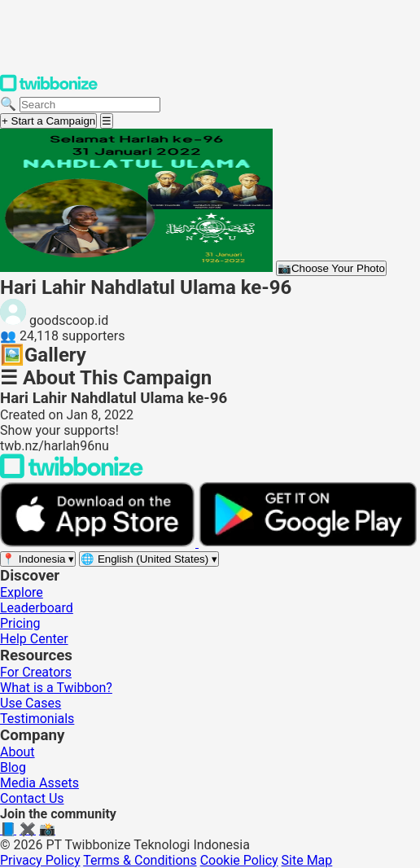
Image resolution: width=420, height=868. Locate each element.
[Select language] (149, 559)
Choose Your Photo (331, 268)
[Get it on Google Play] (308, 543)
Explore (22, 592)
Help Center (34, 639)
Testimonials (37, 719)
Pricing (20, 623)
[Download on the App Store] (99, 543)
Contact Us (32, 798)
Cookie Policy (239, 860)
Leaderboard (37, 608)
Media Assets (39, 783)
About (17, 752)
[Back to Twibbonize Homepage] (72, 474)
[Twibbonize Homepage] (49, 88)
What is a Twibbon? (56, 688)
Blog (13, 767)
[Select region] (38, 559)
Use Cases (31, 703)
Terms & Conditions (140, 860)
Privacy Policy (40, 860)
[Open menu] (107, 121)
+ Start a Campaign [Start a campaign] (48, 121)
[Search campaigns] (90, 105)
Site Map (307, 860)
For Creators (36, 672)
